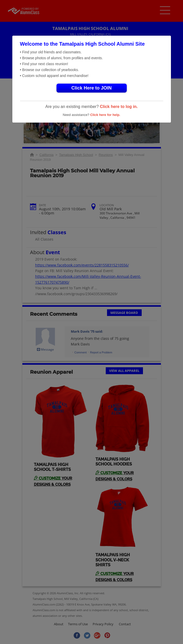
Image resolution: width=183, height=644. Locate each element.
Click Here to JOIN (92, 88)
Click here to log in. (119, 107)
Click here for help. (105, 115)
